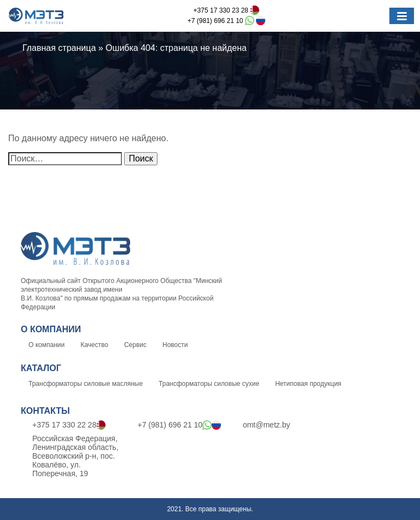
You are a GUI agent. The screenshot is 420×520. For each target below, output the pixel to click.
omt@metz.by (261, 425)
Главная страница (59, 48)
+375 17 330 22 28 (63, 426)
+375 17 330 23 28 (227, 11)
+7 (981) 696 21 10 (226, 21)
